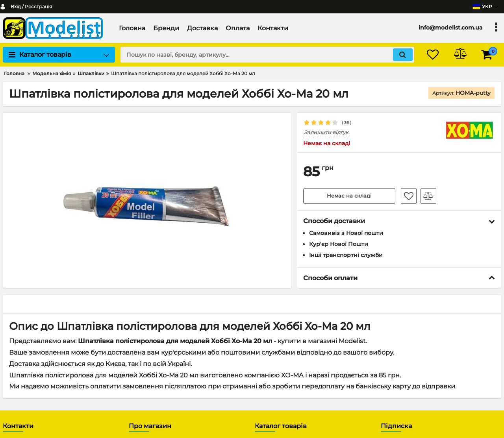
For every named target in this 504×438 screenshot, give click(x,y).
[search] (267, 55)
